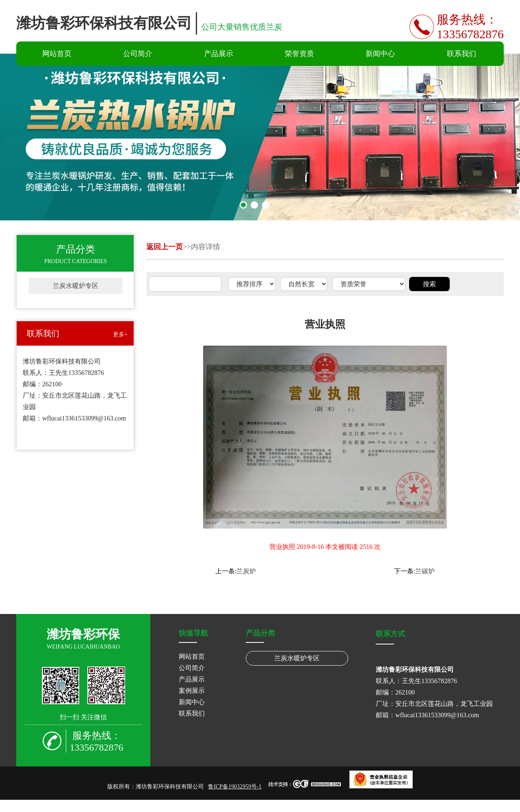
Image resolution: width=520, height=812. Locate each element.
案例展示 (192, 691)
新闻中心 (380, 54)
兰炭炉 (246, 571)
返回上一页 (165, 247)
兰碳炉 (425, 571)
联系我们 (461, 54)
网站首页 (57, 54)
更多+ (120, 334)
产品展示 (219, 54)
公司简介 (138, 54)
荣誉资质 (299, 54)
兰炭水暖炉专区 (76, 286)
